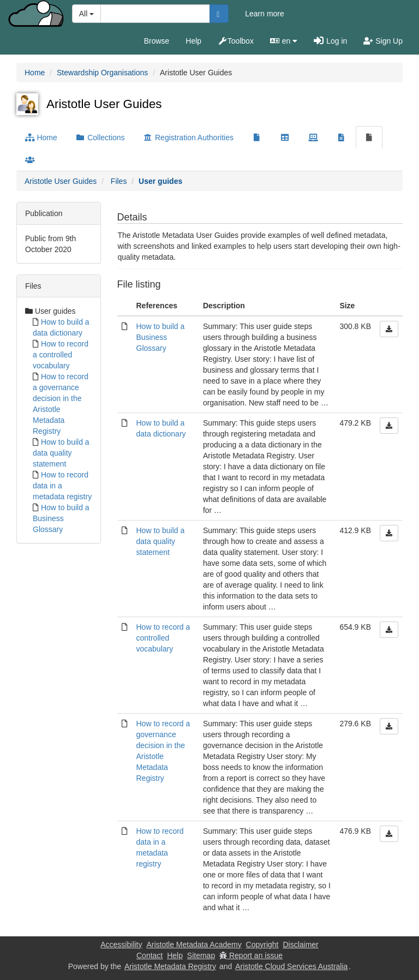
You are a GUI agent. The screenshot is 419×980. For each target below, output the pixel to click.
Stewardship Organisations (102, 73)
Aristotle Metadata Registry (170, 966)
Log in (330, 41)
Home (35, 73)
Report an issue (251, 955)
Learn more (265, 14)
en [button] (284, 41)
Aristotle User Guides (61, 181)
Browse (157, 41)
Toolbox (236, 41)
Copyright (262, 945)
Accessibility (121, 945)
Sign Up (383, 41)
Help (193, 41)
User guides (160, 181)
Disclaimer (300, 945)
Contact (149, 955)
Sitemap (201, 955)
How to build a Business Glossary (61, 518)
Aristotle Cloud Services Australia (291, 966)
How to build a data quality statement (61, 453)
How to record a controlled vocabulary (61, 355)
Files (119, 181)
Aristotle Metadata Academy (194, 945)
